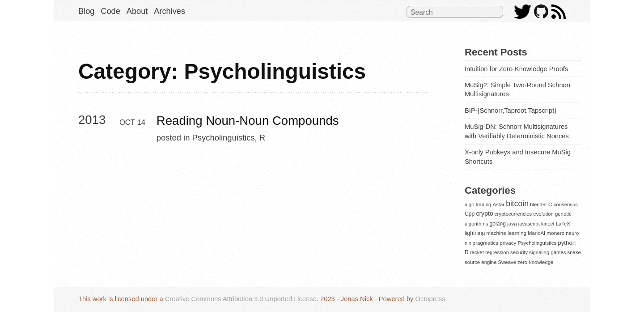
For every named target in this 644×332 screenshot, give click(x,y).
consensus (566, 204)
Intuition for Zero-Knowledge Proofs (516, 69)
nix (468, 243)
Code (110, 11)
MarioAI (536, 233)
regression (497, 252)
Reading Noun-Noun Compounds (248, 121)
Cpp (470, 214)
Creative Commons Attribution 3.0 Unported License (241, 299)
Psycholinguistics (224, 138)
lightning (475, 233)
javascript (529, 224)
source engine (481, 262)
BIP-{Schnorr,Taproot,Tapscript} (511, 111)
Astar (499, 204)
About (137, 11)
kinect (548, 224)
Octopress (430, 299)
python (567, 243)
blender (538, 204)
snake (574, 252)
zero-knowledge (535, 262)
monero (555, 233)
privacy (508, 243)
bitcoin (517, 204)
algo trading (478, 204)
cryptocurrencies (513, 214)
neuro (572, 233)
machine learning (506, 233)
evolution (543, 214)
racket (477, 252)
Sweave (507, 262)
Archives (169, 11)
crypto (484, 213)
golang (498, 224)
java (512, 223)
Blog (86, 11)
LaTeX (563, 224)
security (519, 252)
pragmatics (486, 243)
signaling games (547, 252)
